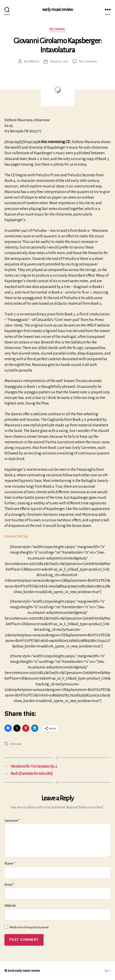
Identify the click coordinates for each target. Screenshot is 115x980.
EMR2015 (33, 61)
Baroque (16, 744)
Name (10, 863)
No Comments (88, 61)
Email (9, 885)
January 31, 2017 (59, 61)
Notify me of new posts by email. (29, 927)
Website (10, 906)
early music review (57, 9)
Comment (12, 821)
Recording (57, 29)
